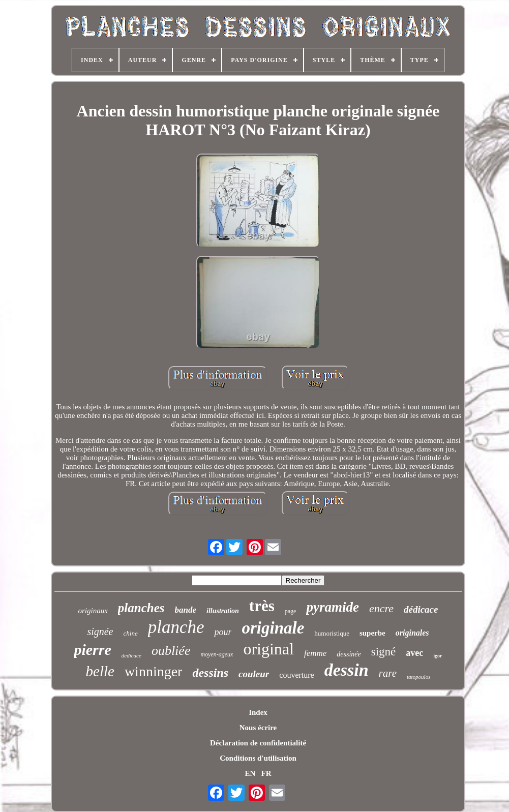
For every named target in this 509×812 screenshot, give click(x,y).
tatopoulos (418, 677)
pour (223, 632)
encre (381, 608)
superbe (372, 633)
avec (414, 653)
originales (412, 633)
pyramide (332, 607)
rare (388, 673)
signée (100, 631)
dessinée (349, 654)
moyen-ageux (217, 654)
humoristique (332, 633)
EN (250, 773)
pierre (92, 650)
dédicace (421, 609)
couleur (254, 674)
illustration (223, 611)
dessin (347, 670)
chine (131, 633)
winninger (154, 671)
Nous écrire (258, 728)
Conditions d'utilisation (258, 758)
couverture (296, 675)
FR (266, 773)
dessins (210, 673)
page (291, 611)
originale (273, 628)
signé (384, 652)
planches (141, 608)
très (262, 606)
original (268, 649)
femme (315, 653)
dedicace (131, 655)
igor (438, 656)
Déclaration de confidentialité (258, 743)
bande (186, 610)
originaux (93, 611)
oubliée (171, 651)
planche (176, 627)
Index (258, 712)
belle (100, 671)
